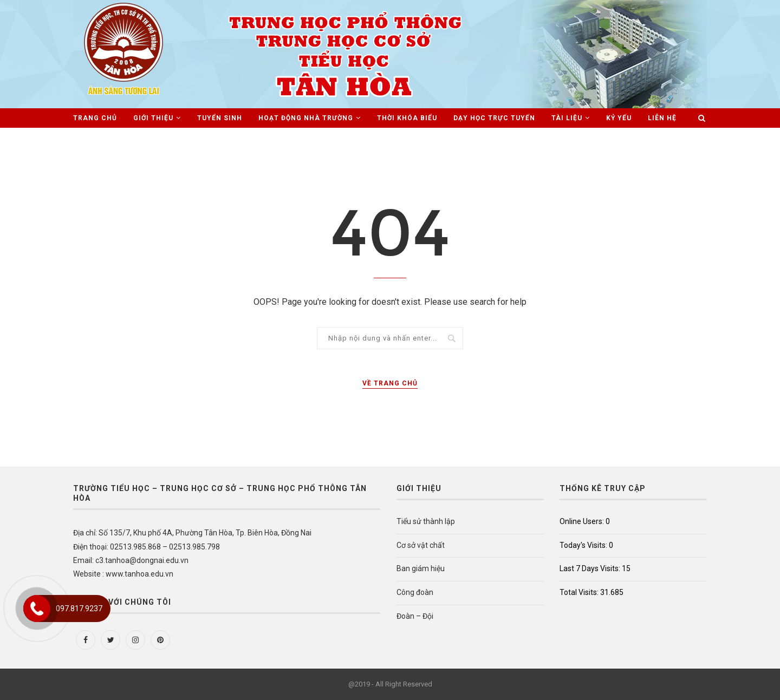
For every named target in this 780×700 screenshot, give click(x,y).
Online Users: (583, 521)
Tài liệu (567, 118)
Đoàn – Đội (415, 616)
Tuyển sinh (220, 118)
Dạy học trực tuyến (494, 118)
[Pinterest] (160, 640)
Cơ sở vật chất (421, 545)
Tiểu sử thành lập (426, 521)
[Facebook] (86, 640)
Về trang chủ (390, 383)
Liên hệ (662, 118)
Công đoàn (415, 592)
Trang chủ (95, 118)
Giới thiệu (153, 118)
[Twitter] (110, 640)
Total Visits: (580, 592)
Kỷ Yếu (619, 118)
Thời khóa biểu (407, 118)
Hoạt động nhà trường (306, 118)
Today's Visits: (584, 545)
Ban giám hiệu (421, 568)
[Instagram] (135, 640)
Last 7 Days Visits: (591, 568)
